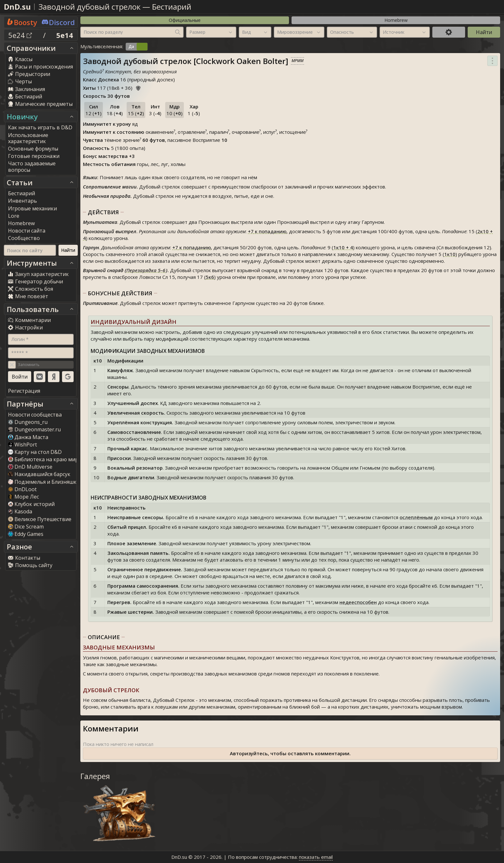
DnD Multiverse (30, 467)
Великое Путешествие (40, 519)
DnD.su (17, 7)
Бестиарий (172, 7)
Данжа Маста (28, 437)
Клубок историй (31, 504)
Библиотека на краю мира (45, 459)
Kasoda (20, 511)
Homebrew (396, 20)
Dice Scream (26, 527)
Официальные (185, 20)
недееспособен (358, 602)
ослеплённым (416, 517)
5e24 (20, 35)
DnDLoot (22, 489)
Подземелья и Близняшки (44, 482)
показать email (316, 857)
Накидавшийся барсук (39, 474)
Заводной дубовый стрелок (90, 7)
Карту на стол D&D (35, 452)
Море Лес (23, 497)
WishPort (22, 445)
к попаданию (267, 231)
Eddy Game (26, 534)
